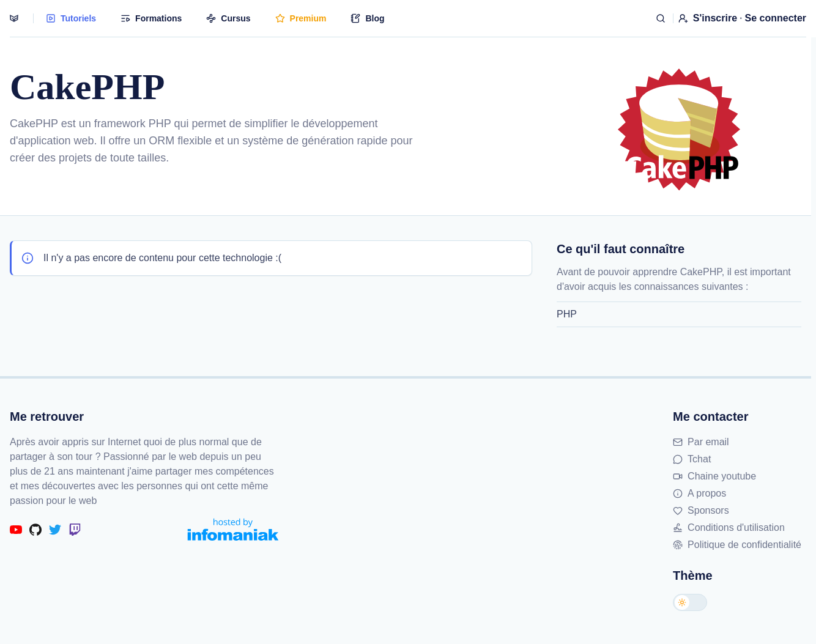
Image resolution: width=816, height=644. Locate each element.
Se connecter (776, 18)
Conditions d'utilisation (729, 527)
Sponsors (701, 510)
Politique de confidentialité (737, 545)
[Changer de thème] (690, 602)
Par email (701, 442)
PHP (567, 314)
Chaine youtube (714, 476)
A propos (699, 493)
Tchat (692, 459)
